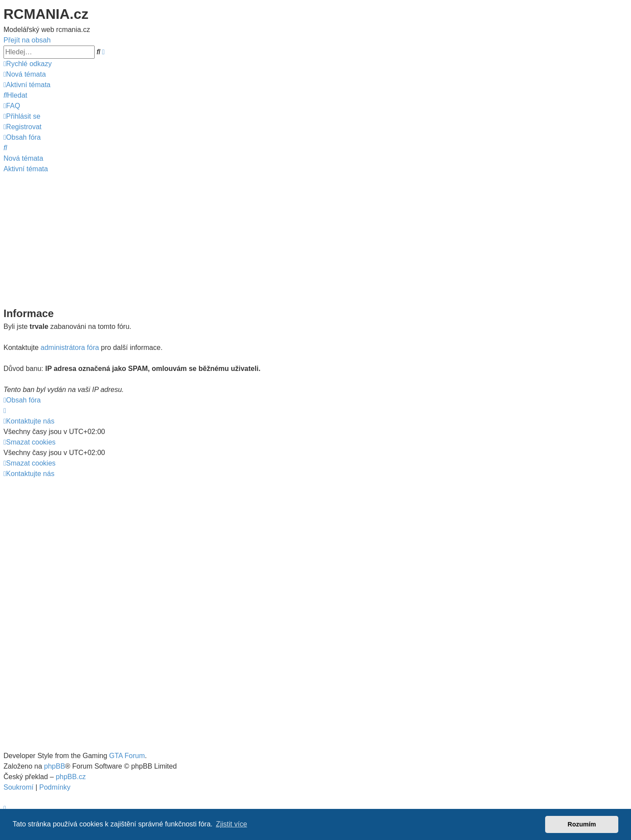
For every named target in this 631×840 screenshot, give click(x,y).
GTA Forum (127, 756)
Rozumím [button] (582, 824)
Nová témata (23, 158)
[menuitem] (25, 74)
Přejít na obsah (27, 40)
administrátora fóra (70, 348)
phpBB (55, 766)
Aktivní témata (26, 169)
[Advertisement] (315, 240)
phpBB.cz (71, 777)
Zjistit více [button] (232, 824)
